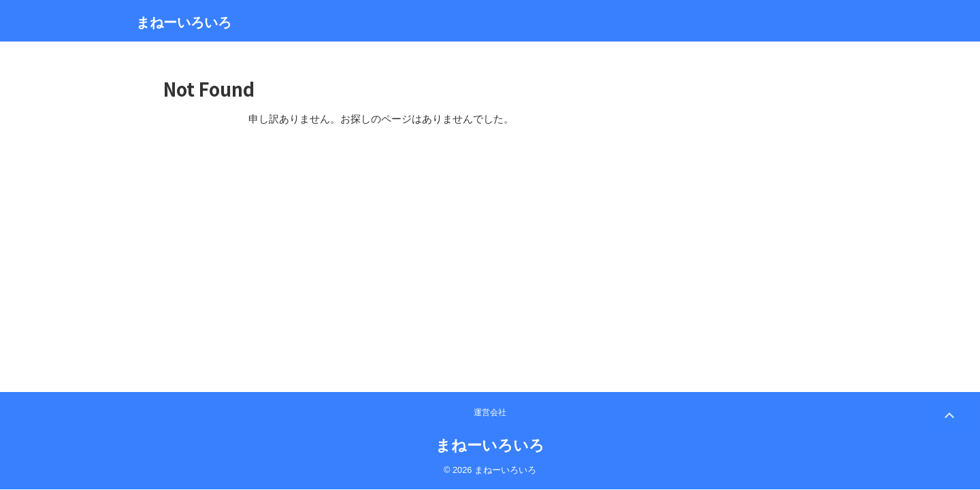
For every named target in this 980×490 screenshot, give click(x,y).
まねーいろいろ (184, 22)
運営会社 (490, 182)
